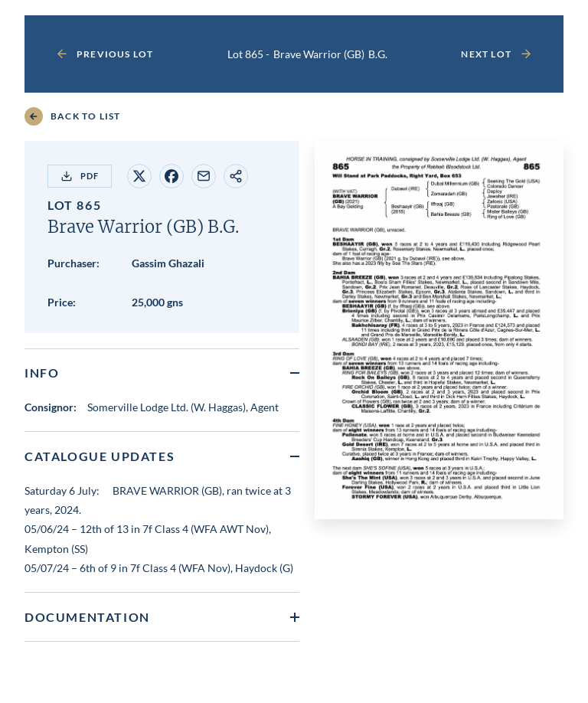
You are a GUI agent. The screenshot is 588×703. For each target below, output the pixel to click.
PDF (80, 176)
